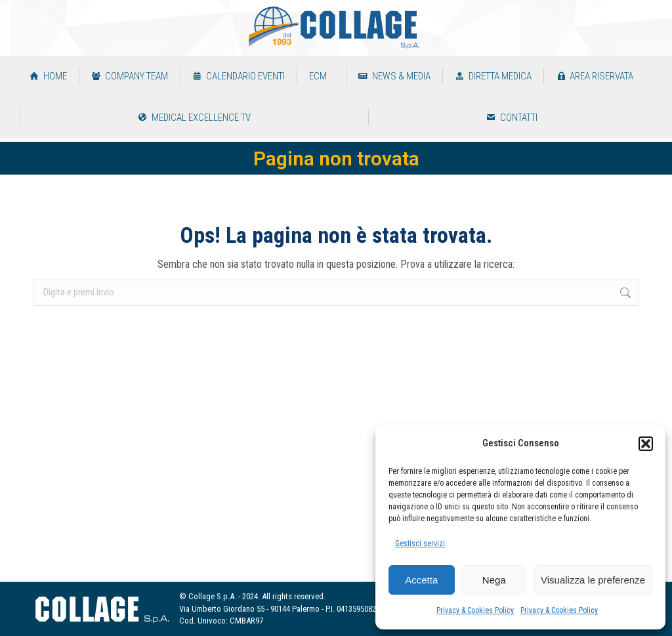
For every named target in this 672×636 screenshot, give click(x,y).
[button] (646, 444)
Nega (494, 580)
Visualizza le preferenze (593, 580)
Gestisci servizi (420, 543)
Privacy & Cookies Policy (475, 610)
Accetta (421, 580)
